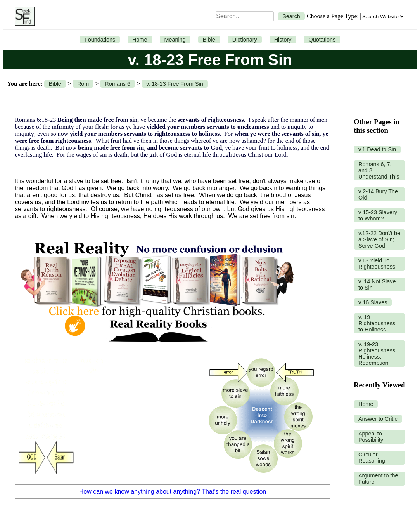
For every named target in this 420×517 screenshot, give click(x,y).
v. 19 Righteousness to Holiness (377, 323)
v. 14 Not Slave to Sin (377, 285)
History (283, 40)
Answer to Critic (378, 419)
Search (291, 16)
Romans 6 (118, 84)
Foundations (100, 40)
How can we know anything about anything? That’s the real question (173, 492)
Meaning (175, 40)
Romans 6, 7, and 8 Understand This (379, 170)
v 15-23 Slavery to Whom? (378, 215)
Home (140, 40)
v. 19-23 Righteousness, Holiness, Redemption (378, 354)
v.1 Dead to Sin (377, 149)
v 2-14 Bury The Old (378, 194)
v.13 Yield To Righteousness (377, 264)
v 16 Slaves (373, 302)
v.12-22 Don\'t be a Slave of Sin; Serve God (379, 239)
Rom (83, 84)
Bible (209, 40)
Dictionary (245, 40)
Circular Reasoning (372, 458)
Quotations (322, 40)
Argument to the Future (378, 479)
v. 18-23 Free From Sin (175, 84)
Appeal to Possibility (371, 437)
